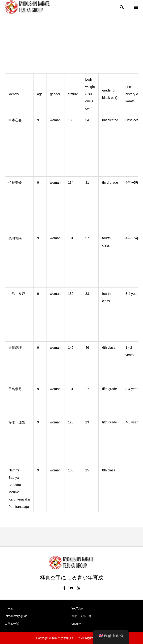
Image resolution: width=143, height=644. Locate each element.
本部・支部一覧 (81, 616)
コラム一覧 (12, 624)
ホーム (9, 609)
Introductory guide (16, 616)
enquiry (76, 624)
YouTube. (78, 609)
